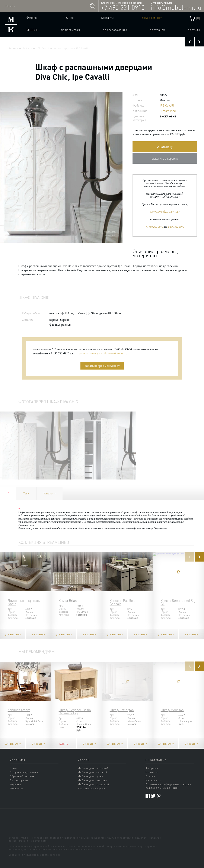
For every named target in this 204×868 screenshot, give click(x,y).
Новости (152, 772)
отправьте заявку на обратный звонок (100, 353)
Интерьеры (153, 780)
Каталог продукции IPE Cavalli (71, 48)
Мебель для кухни (91, 776)
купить (64, 743)
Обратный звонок (22, 776)
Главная (14, 48)
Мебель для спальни (93, 780)
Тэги (26, 493)
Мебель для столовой (93, 784)
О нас (70, 17)
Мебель (32, 30)
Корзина (16, 784)
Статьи (150, 776)
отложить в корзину (165, 158)
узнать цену (165, 147)
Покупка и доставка (24, 772)
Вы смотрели (19, 780)
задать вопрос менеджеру (102, 365)
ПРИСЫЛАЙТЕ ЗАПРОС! (165, 212)
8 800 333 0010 (176, 227)
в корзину (38, 634)
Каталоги (50, 493)
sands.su (55, 855)
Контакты (107, 17)
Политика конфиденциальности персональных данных (168, 786)
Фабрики (32, 17)
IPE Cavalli (43, 48)
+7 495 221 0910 (123, 7)
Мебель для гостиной (93, 768)
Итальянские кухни (91, 788)
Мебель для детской (92, 772)
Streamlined (168, 111)
